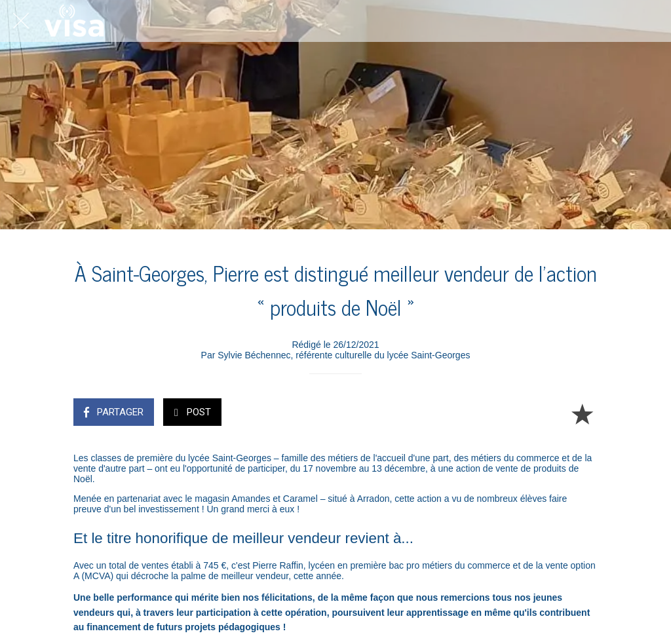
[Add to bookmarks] (582, 413)
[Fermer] (21, 21)
